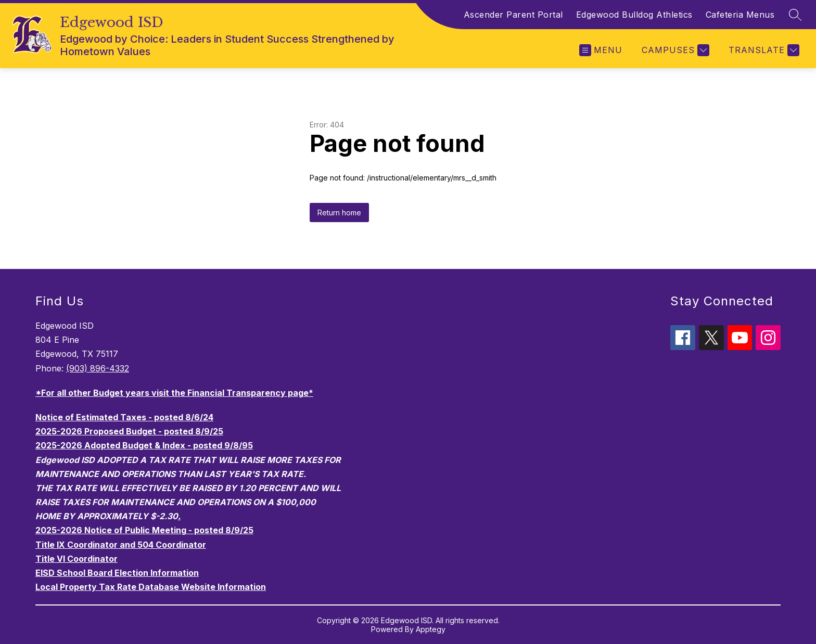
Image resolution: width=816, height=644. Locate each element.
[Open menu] (601, 50)
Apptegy (431, 629)
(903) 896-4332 (98, 368)
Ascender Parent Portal (513, 15)
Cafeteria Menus (740, 15)
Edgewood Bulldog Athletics (634, 15)
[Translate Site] (763, 50)
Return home (339, 212)
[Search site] (795, 15)
